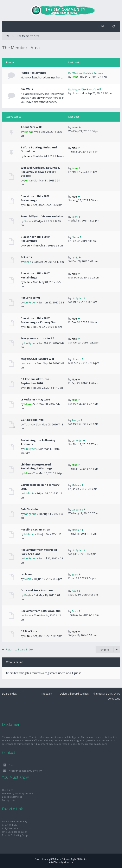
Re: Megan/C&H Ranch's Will (85, 89)
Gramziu (69, 862)
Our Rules (8, 790)
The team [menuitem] (47, 694)
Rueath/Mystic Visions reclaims (42, 216)
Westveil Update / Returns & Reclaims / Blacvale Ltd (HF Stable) (40, 172)
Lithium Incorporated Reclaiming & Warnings (37, 467)
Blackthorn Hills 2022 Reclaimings (35, 198)
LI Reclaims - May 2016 (35, 399)
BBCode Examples (12, 797)
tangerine (30, 514)
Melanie (29, 493)
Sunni (28, 221)
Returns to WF (31, 298)
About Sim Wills (31, 127)
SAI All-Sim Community (15, 821)
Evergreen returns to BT (37, 338)
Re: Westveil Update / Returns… (86, 73)
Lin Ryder (30, 302)
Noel (27, 156)
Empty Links (9, 800)
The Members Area (28, 36)
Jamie (28, 262)
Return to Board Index (20, 649)
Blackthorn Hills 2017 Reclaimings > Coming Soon (40, 320)
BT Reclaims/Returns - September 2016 (36, 381)
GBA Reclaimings (32, 420)
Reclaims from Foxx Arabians (41, 611)
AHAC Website (10, 825)
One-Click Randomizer (15, 832)
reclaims (26, 574)
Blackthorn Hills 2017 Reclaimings (35, 275)
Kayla (28, 595)
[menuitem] (114, 26)
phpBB (50, 859)
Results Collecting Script (15, 835)
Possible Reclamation (35, 529)
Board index (9, 694)
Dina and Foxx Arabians (37, 590)
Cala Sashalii (29, 509)
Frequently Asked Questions (18, 793)
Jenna (75, 77)
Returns (26, 257)
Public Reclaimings (33, 73)
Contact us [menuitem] (114, 699)
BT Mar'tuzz (29, 631)
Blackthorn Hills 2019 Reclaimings (35, 239)
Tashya (29, 424)
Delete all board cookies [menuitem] (74, 694)
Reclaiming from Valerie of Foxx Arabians (39, 552)
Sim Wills (27, 89)
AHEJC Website (10, 828)
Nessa (75, 237)
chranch (76, 93)
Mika (28, 404)
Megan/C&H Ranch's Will (37, 359)
